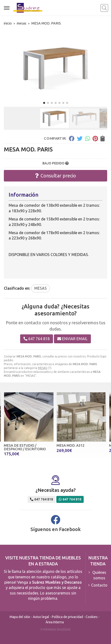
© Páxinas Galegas (55, 630)
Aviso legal (41, 617)
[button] (44, 103)
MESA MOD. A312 (70, 445)
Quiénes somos (99, 575)
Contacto (99, 585)
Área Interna (55, 622)
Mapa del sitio (20, 617)
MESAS (42, 368)
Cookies (92, 617)
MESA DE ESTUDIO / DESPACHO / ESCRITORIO (25, 447)
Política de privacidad (67, 617)
